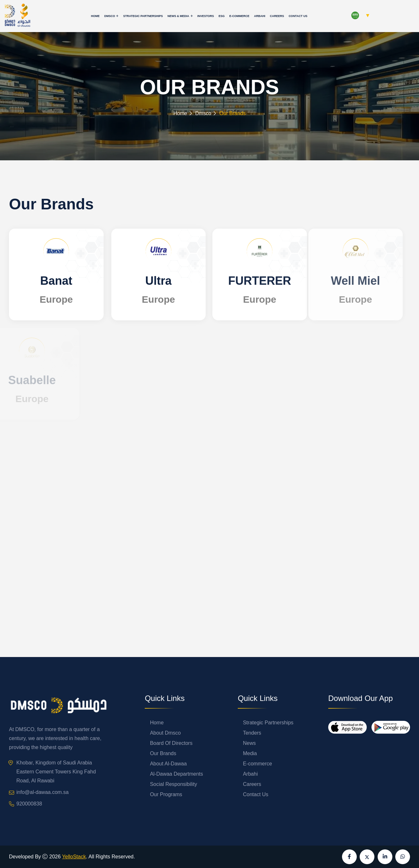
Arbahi (260, 16)
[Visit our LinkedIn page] (385, 857)
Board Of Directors (171, 743)
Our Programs (166, 794)
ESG (222, 16)
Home (95, 16)
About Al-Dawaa (168, 764)
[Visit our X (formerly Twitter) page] (367, 857)
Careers (277, 16)
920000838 (29, 804)
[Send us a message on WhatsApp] (403, 857)
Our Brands (163, 753)
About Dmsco (165, 733)
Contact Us (298, 16)
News (249, 743)
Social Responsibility (173, 784)
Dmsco (110, 16)
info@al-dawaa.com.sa (43, 792)
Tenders (252, 733)
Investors (206, 16)
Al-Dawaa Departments (176, 774)
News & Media (178, 16)
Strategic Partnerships (143, 16)
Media (250, 753)
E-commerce (239, 16)
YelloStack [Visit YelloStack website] (74, 857)
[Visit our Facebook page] (349, 857)
